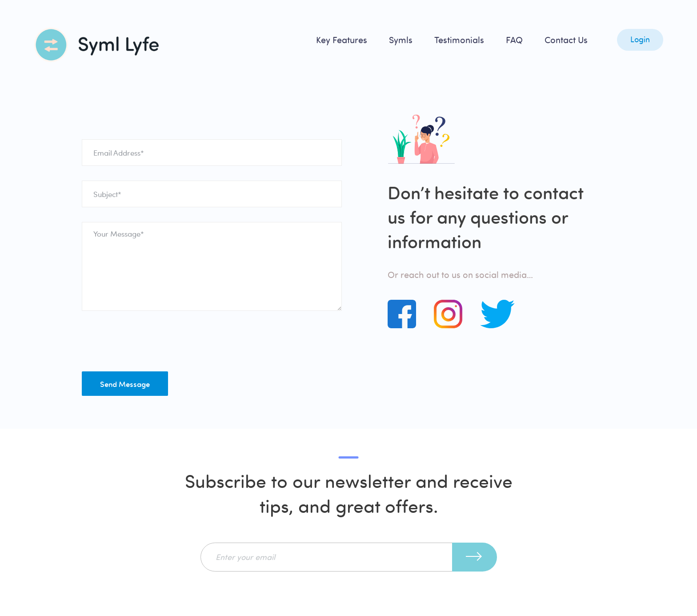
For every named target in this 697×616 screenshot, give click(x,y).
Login (640, 39)
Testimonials (459, 40)
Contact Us (566, 40)
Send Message (125, 384)
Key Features (342, 40)
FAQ (514, 40)
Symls (401, 40)
